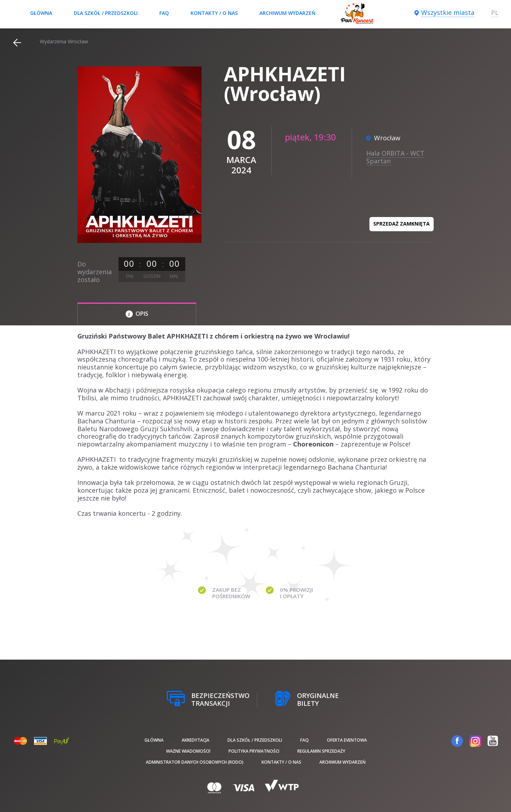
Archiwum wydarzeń (287, 13)
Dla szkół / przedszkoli (106, 13)
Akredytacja (196, 740)
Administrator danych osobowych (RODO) (195, 762)
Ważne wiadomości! (188, 751)
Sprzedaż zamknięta (402, 224)
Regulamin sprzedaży (321, 751)
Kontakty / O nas (214, 13)
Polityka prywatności (254, 751)
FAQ (164, 13)
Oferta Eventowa (347, 740)
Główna (41, 13)
